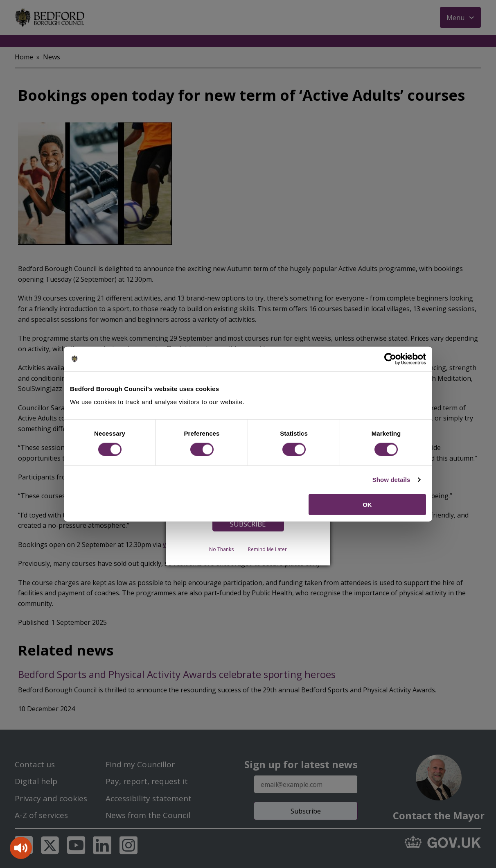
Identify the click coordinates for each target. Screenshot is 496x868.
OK (367, 504)
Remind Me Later (267, 549)
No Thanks (221, 549)
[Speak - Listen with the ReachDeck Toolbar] (21, 848)
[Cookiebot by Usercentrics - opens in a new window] (390, 359)
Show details (391, 480)
